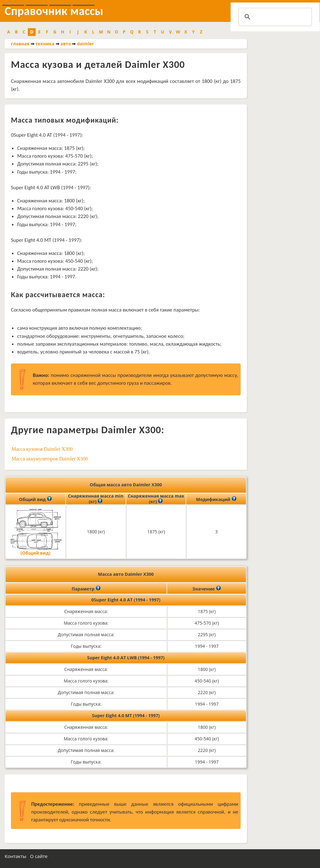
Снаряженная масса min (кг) (96, 499)
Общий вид (35, 499)
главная (20, 44)
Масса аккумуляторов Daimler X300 (50, 459)
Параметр (86, 588)
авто (66, 44)
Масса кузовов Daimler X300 (42, 449)
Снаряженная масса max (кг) (156, 499)
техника (45, 44)
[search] (274, 17)
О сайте (39, 856)
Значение (207, 588)
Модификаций (216, 499)
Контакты (15, 856)
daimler (85, 44)
